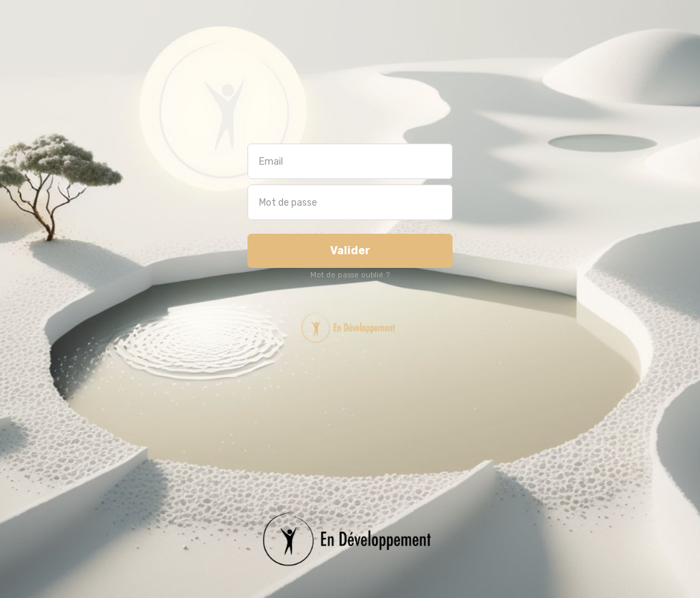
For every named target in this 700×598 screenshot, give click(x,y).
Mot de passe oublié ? (350, 275)
